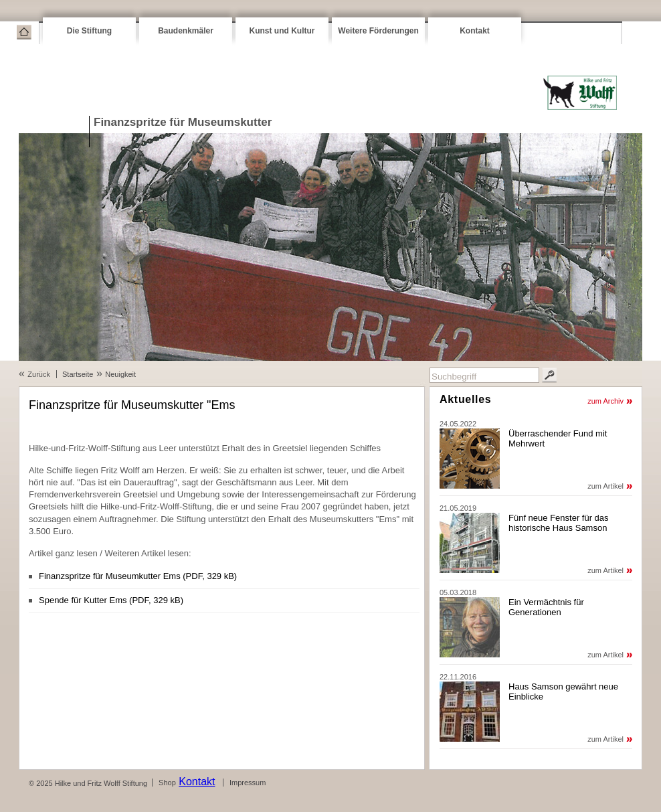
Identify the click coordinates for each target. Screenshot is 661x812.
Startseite (24, 32)
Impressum (248, 783)
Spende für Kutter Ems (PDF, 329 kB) (111, 600)
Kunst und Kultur (282, 31)
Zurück (39, 374)
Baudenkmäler (186, 31)
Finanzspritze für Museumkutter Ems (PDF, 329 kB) (138, 576)
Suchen (549, 375)
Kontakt (475, 31)
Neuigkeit (120, 374)
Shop (167, 783)
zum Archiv (605, 401)
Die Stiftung (89, 31)
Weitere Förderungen (378, 31)
